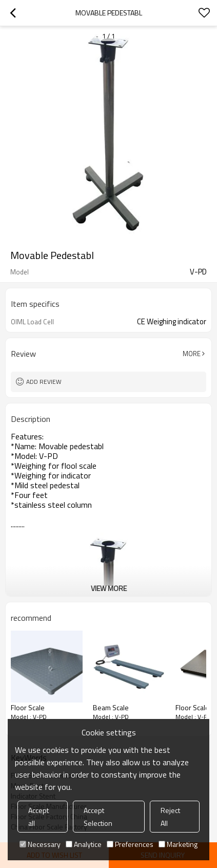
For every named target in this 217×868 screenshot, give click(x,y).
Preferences (130, 844)
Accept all (38, 817)
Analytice (84, 844)
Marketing (178, 844)
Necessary (40, 844)
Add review (44, 382)
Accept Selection (98, 817)
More (192, 354)
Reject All (170, 817)
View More (109, 588)
